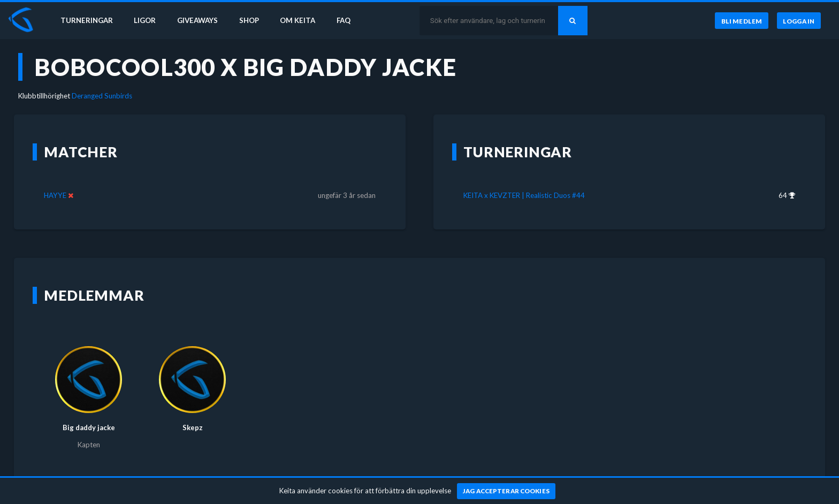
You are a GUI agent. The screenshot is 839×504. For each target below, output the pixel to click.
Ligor (145, 20)
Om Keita (298, 20)
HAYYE (55, 195)
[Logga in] (799, 21)
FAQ (344, 20)
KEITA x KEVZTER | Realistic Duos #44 (524, 195)
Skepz (193, 427)
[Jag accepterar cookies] (506, 491)
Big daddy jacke (89, 427)
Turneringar (87, 20)
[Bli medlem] (741, 21)
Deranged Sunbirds (102, 96)
